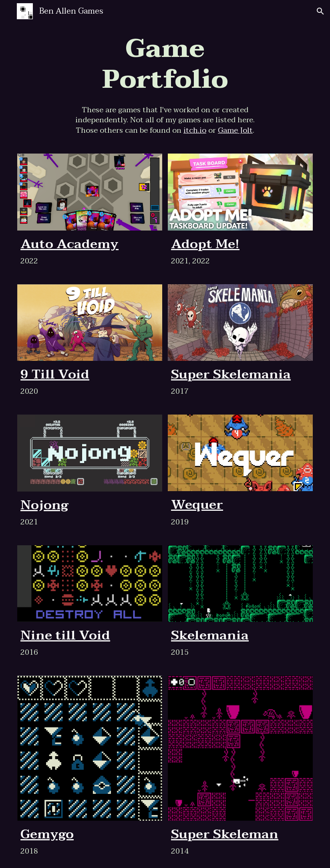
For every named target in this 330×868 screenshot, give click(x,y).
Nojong (44, 505)
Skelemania (210, 635)
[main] (165, 65)
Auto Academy (69, 244)
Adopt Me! (205, 244)
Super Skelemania (231, 374)
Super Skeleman (225, 834)
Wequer (197, 505)
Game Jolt (235, 130)
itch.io (195, 130)
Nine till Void (65, 635)
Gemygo (47, 834)
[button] (320, 11)
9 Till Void (55, 374)
